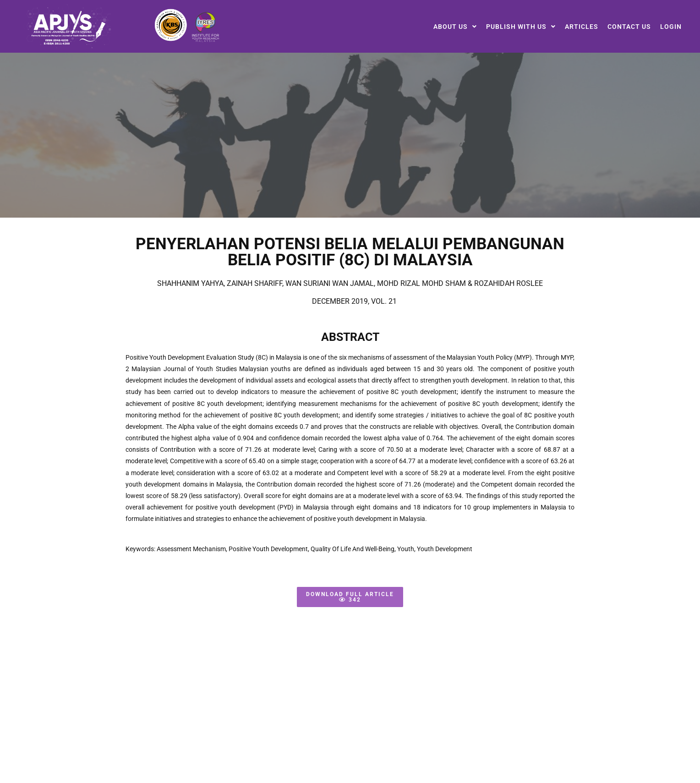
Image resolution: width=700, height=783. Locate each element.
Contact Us (629, 27)
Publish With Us (521, 27)
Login (671, 27)
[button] (455, 27)
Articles (582, 27)
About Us (455, 27)
